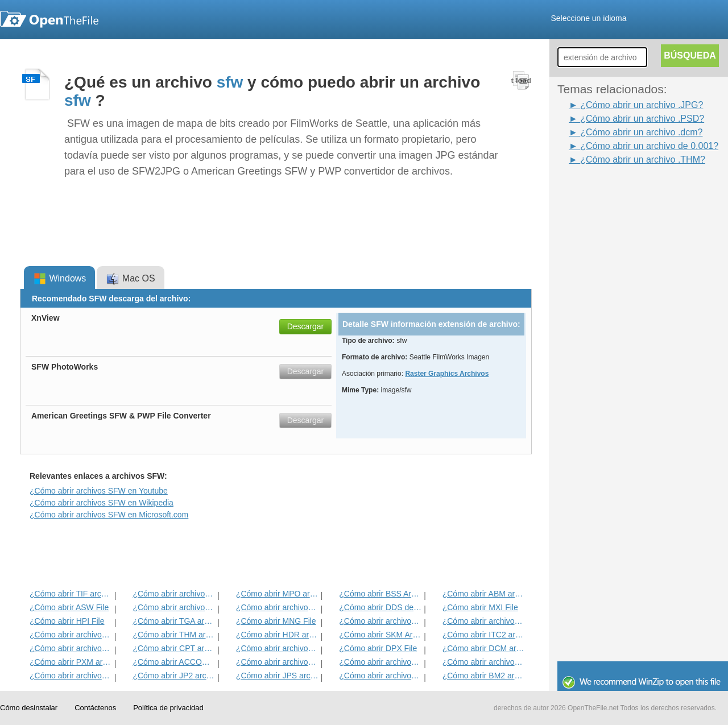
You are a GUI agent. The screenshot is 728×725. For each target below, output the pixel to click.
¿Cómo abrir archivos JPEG (174, 594)
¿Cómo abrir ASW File (69, 607)
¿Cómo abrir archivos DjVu (71, 635)
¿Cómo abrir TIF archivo (71, 594)
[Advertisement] (603, 337)
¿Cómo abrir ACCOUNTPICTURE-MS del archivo (174, 662)
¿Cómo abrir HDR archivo (277, 635)
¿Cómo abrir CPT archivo (174, 648)
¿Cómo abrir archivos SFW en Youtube (99, 491)
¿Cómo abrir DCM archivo (484, 648)
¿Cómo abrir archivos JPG (277, 662)
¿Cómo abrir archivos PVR (380, 621)
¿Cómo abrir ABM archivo (484, 594)
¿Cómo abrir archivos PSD (277, 607)
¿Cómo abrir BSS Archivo (380, 594)
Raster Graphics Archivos (447, 374)
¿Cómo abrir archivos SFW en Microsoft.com (109, 515)
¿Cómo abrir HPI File (67, 621)
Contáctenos (95, 708)
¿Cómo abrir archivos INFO (174, 607)
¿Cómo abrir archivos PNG (484, 662)
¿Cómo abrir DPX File (378, 648)
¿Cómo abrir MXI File (480, 607)
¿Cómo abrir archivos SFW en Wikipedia (102, 503)
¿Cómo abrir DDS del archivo (380, 607)
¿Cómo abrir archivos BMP (380, 662)
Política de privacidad (168, 708)
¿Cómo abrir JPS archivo (277, 676)
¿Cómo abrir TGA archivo (174, 621)
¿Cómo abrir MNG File (276, 621)
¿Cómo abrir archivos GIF (380, 676)
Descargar (306, 326)
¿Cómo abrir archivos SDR (277, 648)
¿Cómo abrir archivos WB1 (484, 621)
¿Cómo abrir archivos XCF (71, 676)
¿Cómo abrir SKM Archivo (380, 635)
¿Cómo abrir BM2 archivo (484, 676)
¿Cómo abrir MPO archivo (277, 594)
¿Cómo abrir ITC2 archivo (484, 635)
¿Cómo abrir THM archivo (174, 635)
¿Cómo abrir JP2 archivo (174, 676)
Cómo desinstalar (29, 708)
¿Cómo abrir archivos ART (71, 648)
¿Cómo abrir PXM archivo (71, 662)
